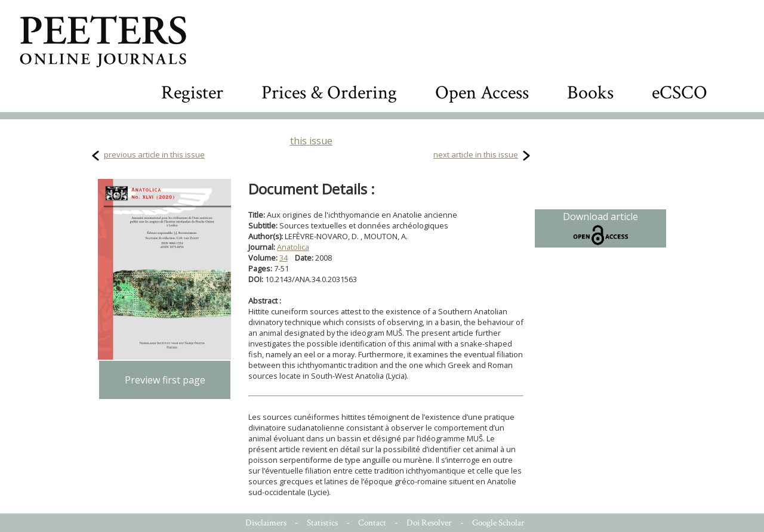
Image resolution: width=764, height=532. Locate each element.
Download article (600, 228)
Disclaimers (266, 523)
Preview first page (165, 380)
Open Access (482, 93)
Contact (372, 523)
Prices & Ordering (329, 93)
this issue (311, 141)
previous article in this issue (154, 154)
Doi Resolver (429, 523)
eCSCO (680, 93)
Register (192, 93)
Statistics (322, 523)
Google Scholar (498, 523)
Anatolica (293, 247)
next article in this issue (476, 154)
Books (590, 93)
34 (284, 258)
